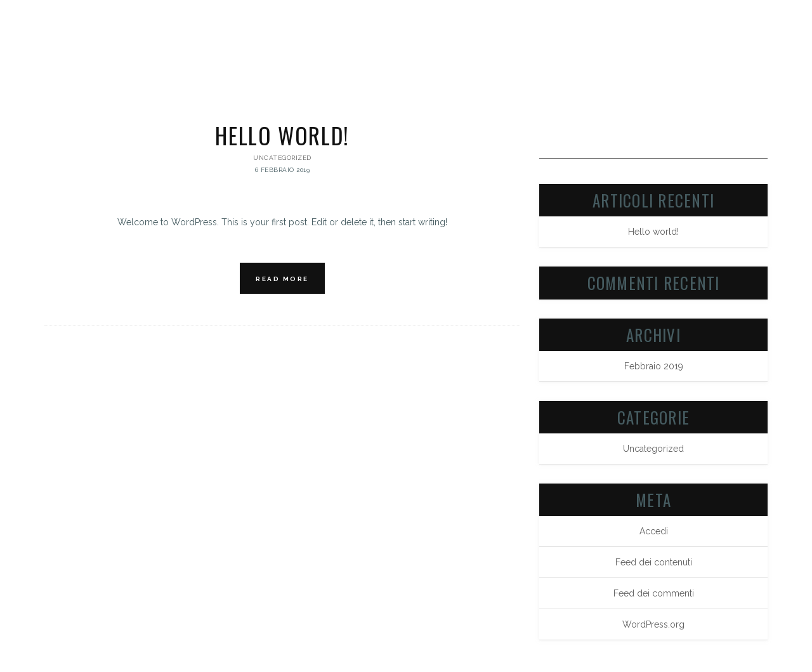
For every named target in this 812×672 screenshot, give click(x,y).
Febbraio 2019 (654, 366)
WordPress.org (653, 624)
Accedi (654, 531)
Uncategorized (282, 158)
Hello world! (282, 135)
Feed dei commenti (654, 593)
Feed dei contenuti (654, 562)
